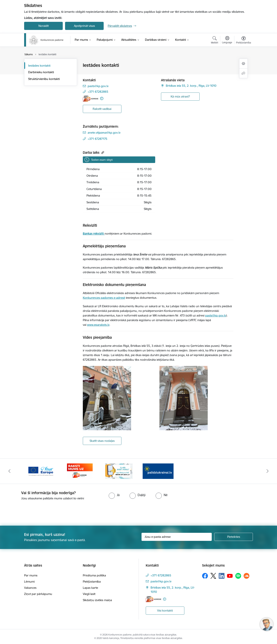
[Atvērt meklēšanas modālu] (215, 41)
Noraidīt (44, 26)
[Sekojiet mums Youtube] (230, 576)
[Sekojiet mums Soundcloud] (247, 576)
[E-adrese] (91, 99)
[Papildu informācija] (102, 98)
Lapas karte (90, 588)
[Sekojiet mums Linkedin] (222, 576)
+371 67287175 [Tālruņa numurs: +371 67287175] (97, 139)
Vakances (30, 588)
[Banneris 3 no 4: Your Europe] (41, 471)
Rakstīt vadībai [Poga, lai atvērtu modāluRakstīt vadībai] (102, 109)
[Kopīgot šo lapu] (243, 73)
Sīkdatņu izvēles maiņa (97, 600)
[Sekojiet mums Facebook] (205, 576)
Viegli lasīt (89, 594)
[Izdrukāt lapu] (243, 64)
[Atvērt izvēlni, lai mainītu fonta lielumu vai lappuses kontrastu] (244, 41)
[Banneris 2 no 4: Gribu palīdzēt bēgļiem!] (158, 471)
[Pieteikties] (234, 537)
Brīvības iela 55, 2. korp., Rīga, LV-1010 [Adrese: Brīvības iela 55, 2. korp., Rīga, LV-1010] (191, 86)
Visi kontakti (165, 610)
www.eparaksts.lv (98, 325)
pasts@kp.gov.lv (216, 315)
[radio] (114, 495)
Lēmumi (29, 582)
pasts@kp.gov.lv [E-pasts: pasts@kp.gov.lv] (98, 86)
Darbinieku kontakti (41, 72)
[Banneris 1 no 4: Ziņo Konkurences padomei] (119, 471)
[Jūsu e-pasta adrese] (177, 537)
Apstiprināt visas (84, 26)
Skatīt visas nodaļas (102, 441)
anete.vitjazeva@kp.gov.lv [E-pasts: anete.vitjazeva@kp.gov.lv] (104, 133)
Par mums (31, 575)
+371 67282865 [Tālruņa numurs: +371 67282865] (98, 92)
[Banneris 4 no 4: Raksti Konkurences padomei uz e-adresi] (80, 471)
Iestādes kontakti (39, 66)
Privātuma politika (94, 575)
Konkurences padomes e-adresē (104, 298)
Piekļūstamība (92, 582)
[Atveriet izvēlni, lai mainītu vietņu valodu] (227, 40)
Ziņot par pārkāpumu (38, 594)
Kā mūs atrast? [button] (180, 96)
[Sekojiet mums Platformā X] (213, 576)
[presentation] (32, 511)
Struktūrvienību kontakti (44, 79)
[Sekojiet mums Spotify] (238, 576)
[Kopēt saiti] (102, 152)
